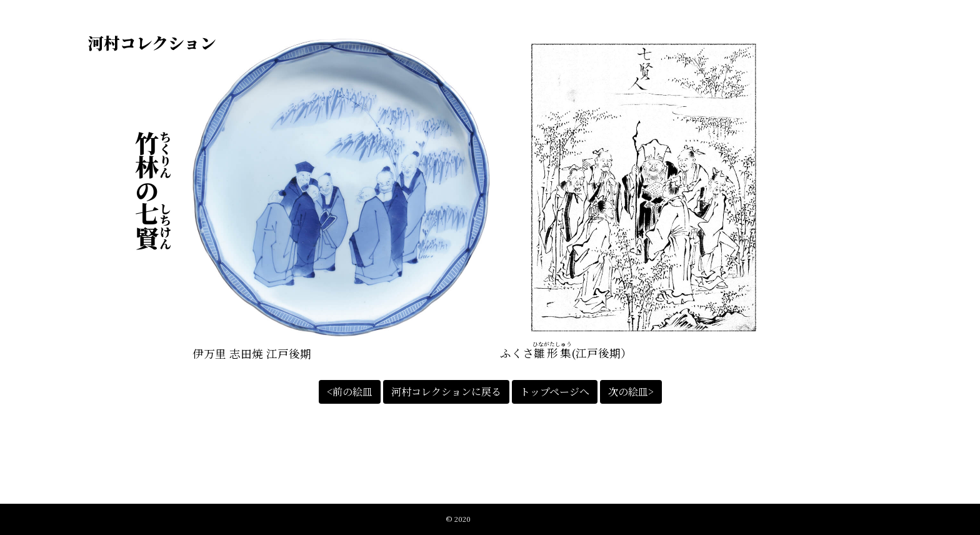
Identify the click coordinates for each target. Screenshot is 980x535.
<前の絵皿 (350, 392)
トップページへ (555, 392)
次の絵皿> (631, 392)
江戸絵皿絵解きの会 (503, 519)
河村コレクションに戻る (446, 392)
